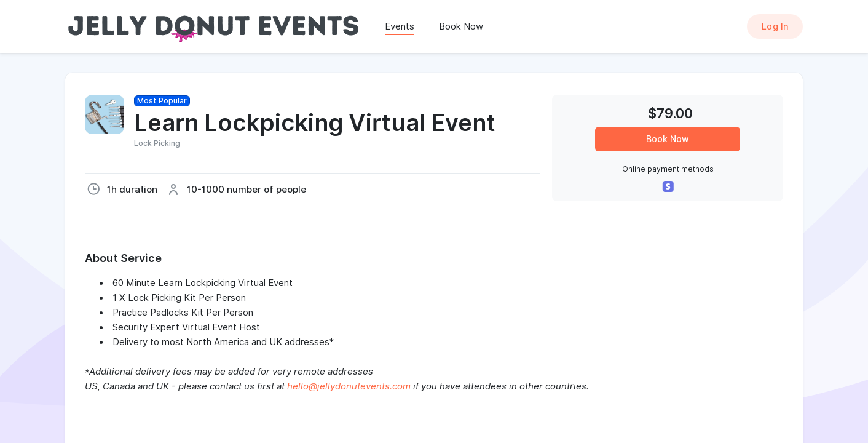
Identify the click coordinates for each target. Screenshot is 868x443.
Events (400, 26)
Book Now (461, 26)
